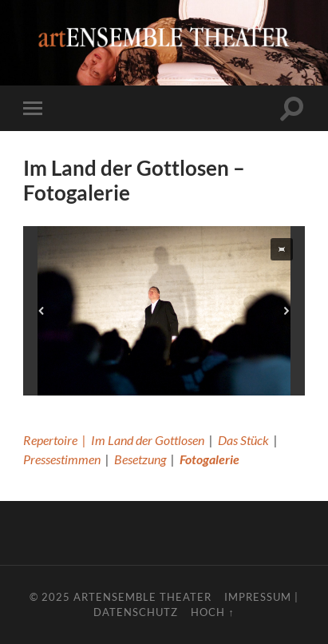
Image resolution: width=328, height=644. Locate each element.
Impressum (258, 597)
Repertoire (50, 440)
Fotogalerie (209, 459)
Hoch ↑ (212, 612)
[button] (282, 249)
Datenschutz (136, 612)
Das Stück (243, 440)
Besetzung (140, 459)
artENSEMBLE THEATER (142, 597)
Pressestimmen (62, 459)
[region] (164, 311)
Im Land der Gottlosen (148, 440)
